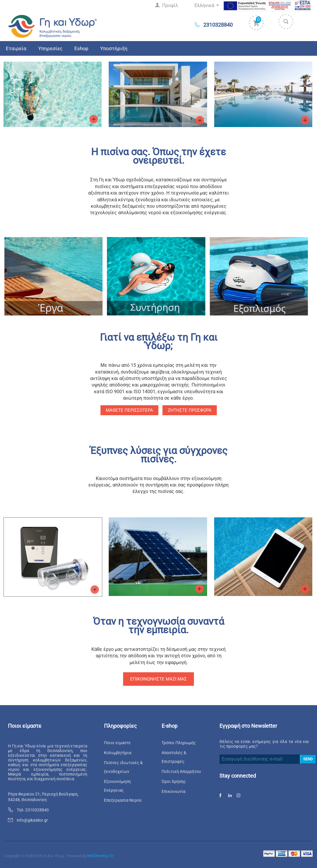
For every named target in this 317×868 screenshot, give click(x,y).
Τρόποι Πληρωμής (179, 743)
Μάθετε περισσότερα (129, 410)
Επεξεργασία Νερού (123, 800)
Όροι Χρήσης (174, 781)
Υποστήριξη (114, 48)
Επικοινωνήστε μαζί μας (158, 679)
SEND (308, 759)
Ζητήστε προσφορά (190, 410)
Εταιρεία (16, 48)
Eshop (81, 48)
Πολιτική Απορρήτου (181, 771)
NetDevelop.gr (100, 856)
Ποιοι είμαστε (117, 743)
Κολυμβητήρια (118, 753)
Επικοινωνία (173, 791)
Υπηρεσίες (50, 48)
